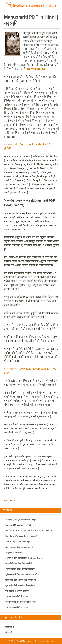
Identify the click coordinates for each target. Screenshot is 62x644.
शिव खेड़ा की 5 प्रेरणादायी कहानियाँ (18, 525)
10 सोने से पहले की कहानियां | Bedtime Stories (24, 558)
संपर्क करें (9, 633)
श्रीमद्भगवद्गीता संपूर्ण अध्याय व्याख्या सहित (21, 520)
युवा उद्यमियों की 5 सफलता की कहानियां (20, 586)
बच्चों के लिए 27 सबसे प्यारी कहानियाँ (19, 542)
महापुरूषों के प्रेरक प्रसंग (14, 553)
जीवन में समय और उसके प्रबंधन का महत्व (21, 602)
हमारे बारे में (10, 627)
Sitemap (50, 641)
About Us (21, 641)
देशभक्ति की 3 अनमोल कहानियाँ (17, 591)
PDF (13, 501)
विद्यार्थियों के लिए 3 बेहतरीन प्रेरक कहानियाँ (21, 536)
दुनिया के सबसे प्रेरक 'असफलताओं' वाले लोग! (22, 575)
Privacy (30, 641)
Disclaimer (40, 641)
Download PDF (36, 69)
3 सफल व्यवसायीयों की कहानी (17, 597)
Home (6, 501)
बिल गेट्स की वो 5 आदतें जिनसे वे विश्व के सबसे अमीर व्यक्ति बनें (29, 531)
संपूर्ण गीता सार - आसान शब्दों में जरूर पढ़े (21, 580)
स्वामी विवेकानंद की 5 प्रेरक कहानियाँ (19, 564)
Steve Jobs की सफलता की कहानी (19, 547)
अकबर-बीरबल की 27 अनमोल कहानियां (20, 569)
